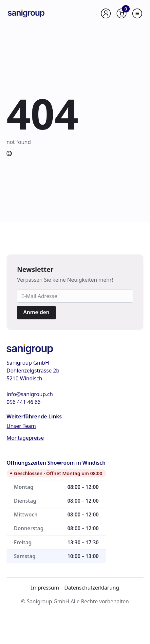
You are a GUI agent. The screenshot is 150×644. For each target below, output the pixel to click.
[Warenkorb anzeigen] (122, 13)
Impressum (45, 588)
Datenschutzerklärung (92, 588)
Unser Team (21, 426)
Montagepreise (25, 438)
